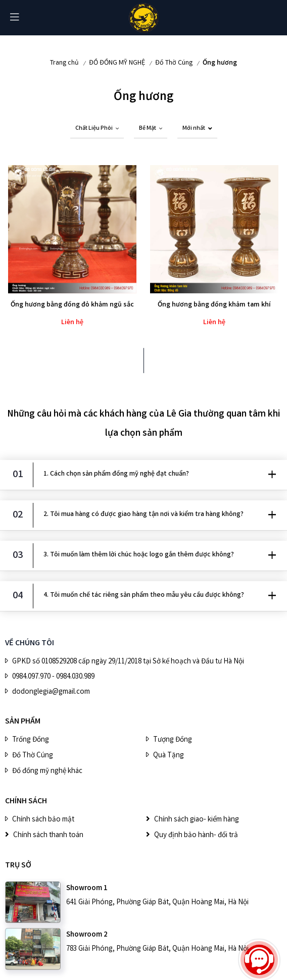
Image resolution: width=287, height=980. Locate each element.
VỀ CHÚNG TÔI (30, 643)
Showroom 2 (87, 935)
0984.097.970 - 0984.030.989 (53, 677)
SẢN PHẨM (23, 722)
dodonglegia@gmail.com (51, 692)
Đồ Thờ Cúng (174, 63)
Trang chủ (64, 63)
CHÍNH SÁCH (26, 802)
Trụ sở (18, 866)
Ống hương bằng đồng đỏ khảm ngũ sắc (72, 305)
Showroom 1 (87, 889)
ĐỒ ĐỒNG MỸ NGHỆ (117, 63)
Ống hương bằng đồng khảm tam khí (214, 305)
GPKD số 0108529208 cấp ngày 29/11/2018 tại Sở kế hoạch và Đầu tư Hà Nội (128, 662)
